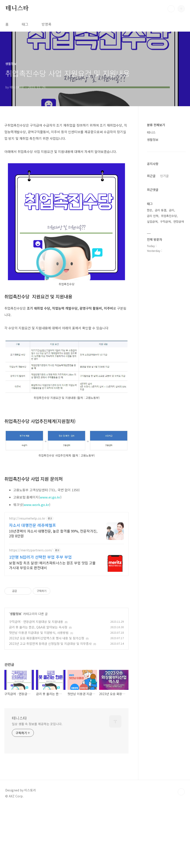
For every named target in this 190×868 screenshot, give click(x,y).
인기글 (164, 176)
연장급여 (179, 221)
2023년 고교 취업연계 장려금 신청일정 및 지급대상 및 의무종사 (50, 644)
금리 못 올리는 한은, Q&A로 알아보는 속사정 (38, 627)
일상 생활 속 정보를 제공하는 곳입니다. (37, 724)
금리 (172, 210)
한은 (150, 210)
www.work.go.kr (36, 505)
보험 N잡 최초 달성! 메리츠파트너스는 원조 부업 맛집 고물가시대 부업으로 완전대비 (52, 565)
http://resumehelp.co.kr (27, 518)
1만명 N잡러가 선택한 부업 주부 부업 (40, 557)
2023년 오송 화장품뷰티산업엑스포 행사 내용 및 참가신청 (47, 638)
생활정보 (16, 614)
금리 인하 (153, 216)
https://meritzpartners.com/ (31, 550)
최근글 (151, 176)
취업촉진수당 (169, 216)
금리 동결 (161, 210)
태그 (25, 24)
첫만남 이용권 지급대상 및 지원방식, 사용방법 (39, 633)
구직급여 (165, 221)
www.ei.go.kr (50, 497)
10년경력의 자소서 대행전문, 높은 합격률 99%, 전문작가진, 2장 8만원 (53, 533)
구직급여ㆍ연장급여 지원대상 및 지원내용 (36, 622)
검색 (171, 9)
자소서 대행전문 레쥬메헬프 (33, 525)
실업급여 (152, 221)
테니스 (151, 132)
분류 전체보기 (156, 125)
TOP (181, 792)
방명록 (46, 24)
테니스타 (17, 9)
